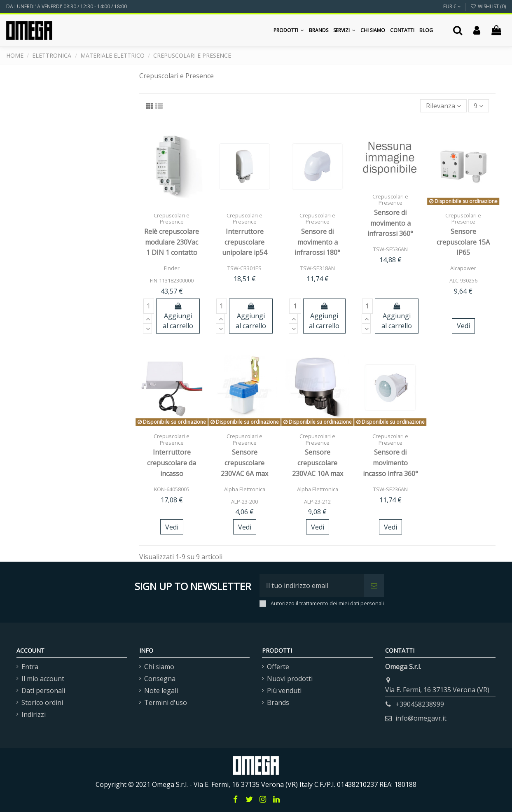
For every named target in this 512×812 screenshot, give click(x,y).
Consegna (160, 679)
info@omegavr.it (421, 718)
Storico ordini (42, 702)
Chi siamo (159, 667)
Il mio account (43, 679)
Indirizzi (34, 714)
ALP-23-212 (317, 502)
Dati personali (43, 691)
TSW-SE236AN (390, 489)
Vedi (463, 326)
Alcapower (463, 268)
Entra (30, 667)
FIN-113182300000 (172, 280)
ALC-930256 (463, 280)
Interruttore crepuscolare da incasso (172, 463)
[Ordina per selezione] (443, 106)
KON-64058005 (172, 489)
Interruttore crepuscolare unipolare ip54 (244, 242)
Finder (172, 268)
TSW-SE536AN (390, 249)
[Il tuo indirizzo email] (312, 586)
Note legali (161, 691)
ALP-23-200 (244, 502)
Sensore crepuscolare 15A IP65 (463, 242)
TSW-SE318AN (318, 268)
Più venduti (284, 691)
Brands (278, 702)
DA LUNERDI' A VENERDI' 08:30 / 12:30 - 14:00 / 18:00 (67, 6)
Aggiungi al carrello (178, 316)
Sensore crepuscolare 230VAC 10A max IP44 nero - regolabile (318, 473)
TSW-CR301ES (244, 268)
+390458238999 (420, 704)
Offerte (278, 667)
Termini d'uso (166, 702)
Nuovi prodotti (290, 679)
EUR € (452, 6)
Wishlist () (488, 6)
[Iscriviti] (374, 586)
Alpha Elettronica (245, 489)
